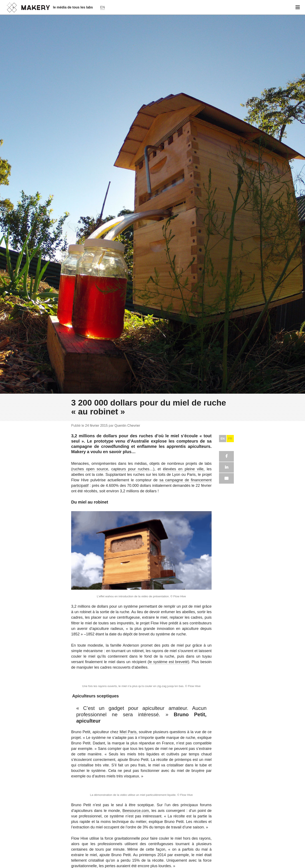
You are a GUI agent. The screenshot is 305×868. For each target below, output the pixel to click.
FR (230, 711)
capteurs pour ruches (130, 741)
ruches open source (90, 741)
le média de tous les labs (73, 7)
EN (223, 711)
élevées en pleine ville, (184, 741)
